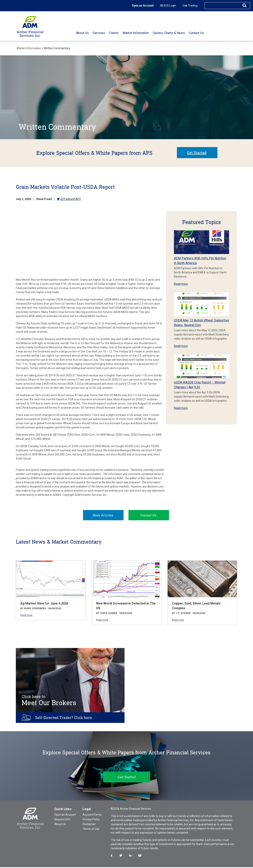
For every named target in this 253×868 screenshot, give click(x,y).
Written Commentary (57, 48)
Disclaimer (89, 825)
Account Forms (92, 815)
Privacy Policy (91, 820)
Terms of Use (91, 830)
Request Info (62, 820)
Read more (181, 284)
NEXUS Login (168, 6)
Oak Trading (190, 6)
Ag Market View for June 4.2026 (44, 604)
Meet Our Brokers (49, 701)
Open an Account (143, 6)
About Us (60, 825)
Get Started (197, 153)
